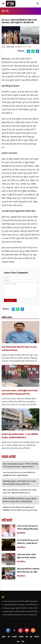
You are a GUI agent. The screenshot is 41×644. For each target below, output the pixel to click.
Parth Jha (10, 47)
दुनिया (4, 637)
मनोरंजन (37, 637)
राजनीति (14, 637)
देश (7, 11)
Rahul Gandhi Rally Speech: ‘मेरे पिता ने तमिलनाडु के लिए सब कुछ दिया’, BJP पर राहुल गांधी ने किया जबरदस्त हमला (28, 528)
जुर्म (3, 597)
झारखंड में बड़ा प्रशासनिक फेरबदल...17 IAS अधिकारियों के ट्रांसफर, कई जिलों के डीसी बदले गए (20, 436)
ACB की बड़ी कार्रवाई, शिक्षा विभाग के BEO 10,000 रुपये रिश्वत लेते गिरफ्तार (19, 349)
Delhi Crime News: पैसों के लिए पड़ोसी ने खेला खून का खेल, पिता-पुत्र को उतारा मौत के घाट (21, 601)
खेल (27, 637)
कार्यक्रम (21, 637)
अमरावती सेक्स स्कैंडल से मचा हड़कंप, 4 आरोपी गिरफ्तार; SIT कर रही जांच (21, 605)
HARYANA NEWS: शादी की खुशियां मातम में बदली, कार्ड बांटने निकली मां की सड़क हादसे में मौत (20, 392)
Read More (21, 533)
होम (3, 11)
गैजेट (23, 642)
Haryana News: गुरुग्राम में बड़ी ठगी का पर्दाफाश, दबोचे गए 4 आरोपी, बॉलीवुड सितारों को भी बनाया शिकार (21, 608)
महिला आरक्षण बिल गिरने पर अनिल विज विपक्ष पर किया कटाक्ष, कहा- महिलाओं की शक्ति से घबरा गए (28, 571)
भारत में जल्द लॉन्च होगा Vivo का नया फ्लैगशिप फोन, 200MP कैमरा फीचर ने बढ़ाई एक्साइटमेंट (28, 542)
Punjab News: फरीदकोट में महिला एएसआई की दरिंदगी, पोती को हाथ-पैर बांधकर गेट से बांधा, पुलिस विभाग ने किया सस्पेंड (21, 611)
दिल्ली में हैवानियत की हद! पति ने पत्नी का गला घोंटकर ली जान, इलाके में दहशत (21, 615)
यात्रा (18, 642)
